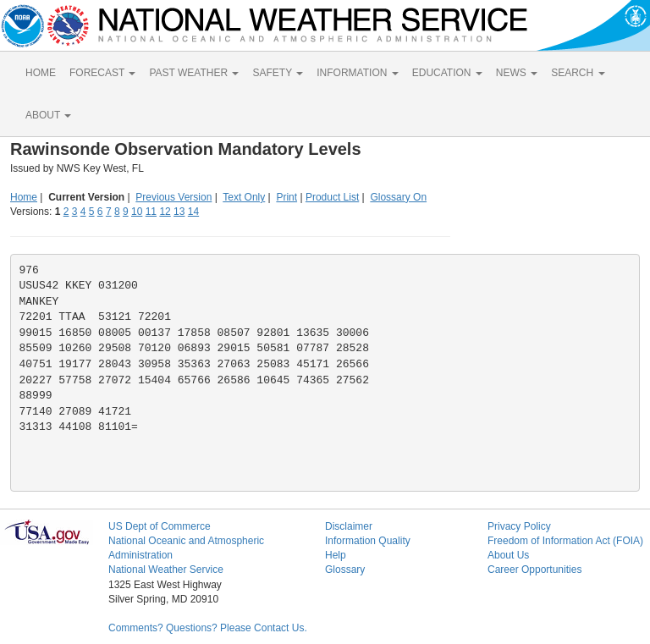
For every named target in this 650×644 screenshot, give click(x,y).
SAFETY (278, 73)
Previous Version (174, 197)
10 (137, 212)
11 (151, 212)
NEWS (517, 73)
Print (286, 197)
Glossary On (398, 197)
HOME (41, 73)
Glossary (345, 570)
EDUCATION (447, 73)
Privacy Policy (519, 526)
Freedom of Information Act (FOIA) (565, 541)
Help (336, 555)
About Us (508, 555)
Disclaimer (349, 526)
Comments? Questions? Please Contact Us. (208, 628)
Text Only (244, 197)
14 (193, 212)
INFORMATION (357, 73)
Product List (332, 197)
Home (24, 197)
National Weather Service (166, 570)
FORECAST (102, 73)
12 (165, 212)
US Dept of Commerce (160, 526)
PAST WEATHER (194, 73)
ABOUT (48, 115)
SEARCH (578, 73)
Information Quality (368, 541)
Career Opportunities (534, 570)
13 (179, 212)
